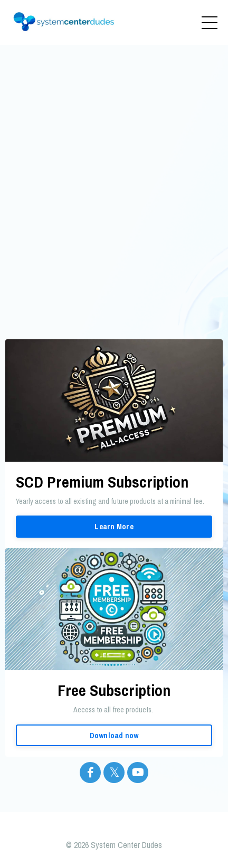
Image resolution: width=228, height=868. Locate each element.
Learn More (114, 526)
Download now (114, 735)
